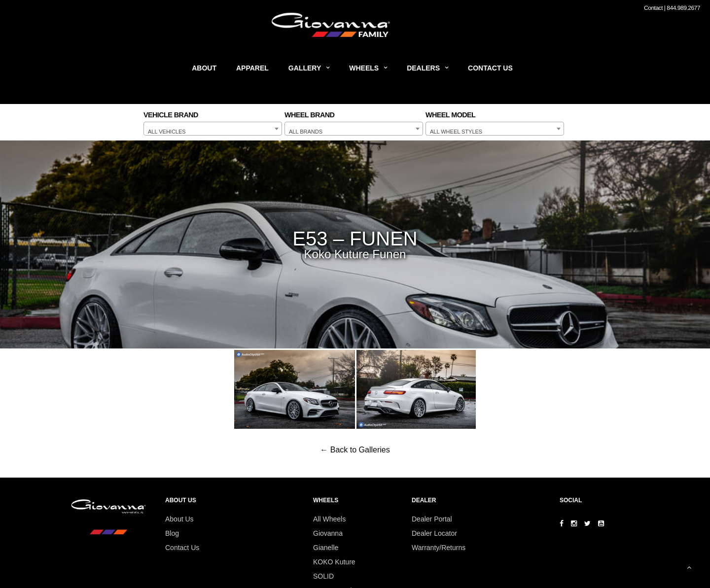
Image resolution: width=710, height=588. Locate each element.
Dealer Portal (432, 519)
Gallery (305, 68)
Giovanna (328, 533)
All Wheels (329, 519)
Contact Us (490, 68)
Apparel (252, 68)
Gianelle (326, 548)
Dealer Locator (434, 533)
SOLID (323, 576)
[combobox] (213, 129)
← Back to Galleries (355, 450)
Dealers (423, 68)
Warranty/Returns (439, 548)
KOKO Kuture (334, 562)
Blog (172, 533)
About (204, 68)
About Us (179, 519)
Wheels (364, 68)
